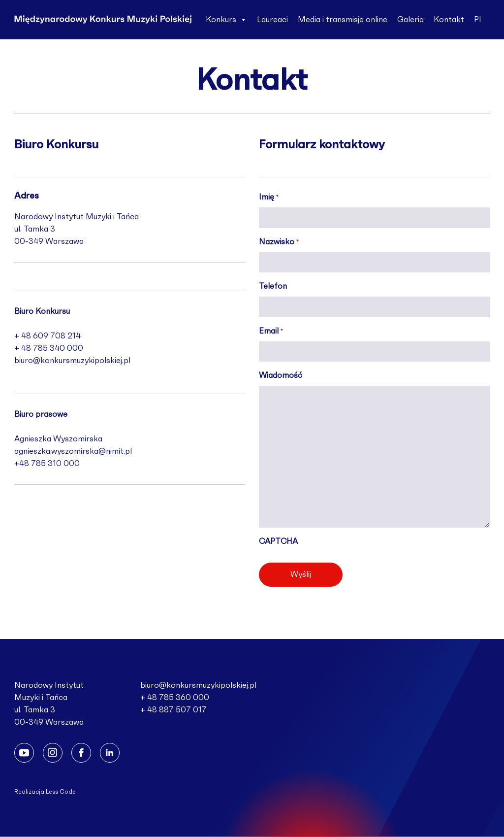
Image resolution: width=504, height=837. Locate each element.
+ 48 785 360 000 (175, 698)
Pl (477, 20)
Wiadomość (281, 375)
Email (270, 332)
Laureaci (272, 20)
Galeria (410, 20)
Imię (268, 198)
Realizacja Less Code (45, 792)
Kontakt (449, 20)
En (210, 59)
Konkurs (226, 20)
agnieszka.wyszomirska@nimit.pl (73, 451)
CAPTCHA (278, 541)
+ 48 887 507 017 (173, 710)
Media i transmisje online (343, 20)
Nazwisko (278, 243)
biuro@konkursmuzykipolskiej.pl (72, 361)
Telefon (273, 286)
